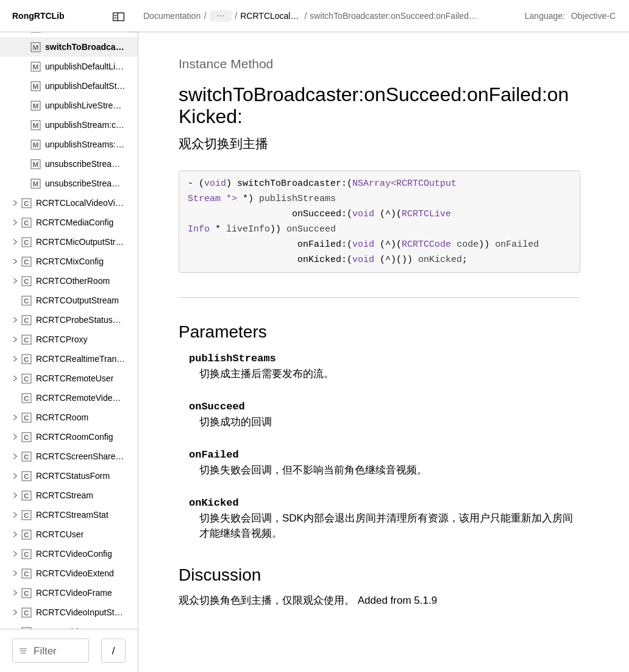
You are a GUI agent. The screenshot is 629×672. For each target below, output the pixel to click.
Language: (546, 16)
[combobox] (108, 651)
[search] (103, 651)
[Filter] (108, 651)
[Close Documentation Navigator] (224, 17)
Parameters (337, 332)
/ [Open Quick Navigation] (219, 651)
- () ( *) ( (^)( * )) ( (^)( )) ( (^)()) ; (436, 221)
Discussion (334, 575)
